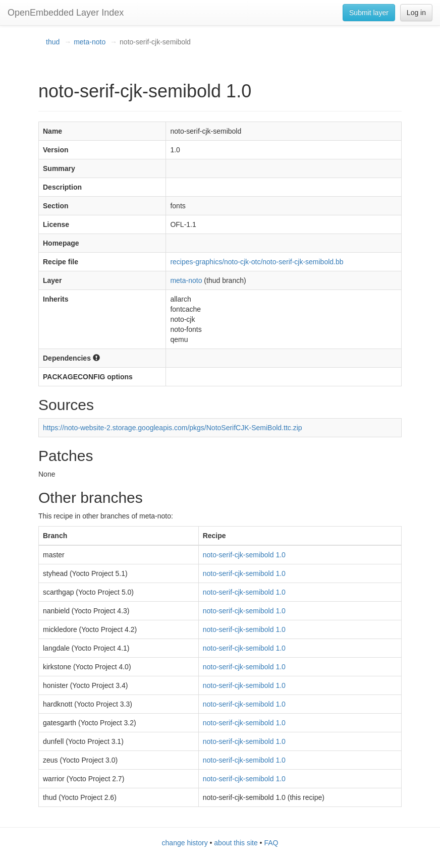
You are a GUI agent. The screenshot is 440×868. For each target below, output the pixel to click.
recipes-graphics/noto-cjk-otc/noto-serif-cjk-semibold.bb (257, 262)
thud (53, 42)
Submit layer (369, 13)
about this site (236, 843)
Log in (416, 13)
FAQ (271, 843)
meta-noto (90, 42)
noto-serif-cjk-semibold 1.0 (244, 555)
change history (185, 843)
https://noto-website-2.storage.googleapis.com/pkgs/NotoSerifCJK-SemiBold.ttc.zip (173, 428)
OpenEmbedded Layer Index (66, 13)
